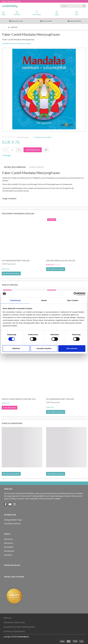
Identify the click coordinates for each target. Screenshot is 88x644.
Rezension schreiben (43, 137)
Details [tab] (44, 300)
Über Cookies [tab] (73, 300)
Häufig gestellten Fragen (13, 520)
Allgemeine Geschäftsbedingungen (19, 627)
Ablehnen (16, 348)
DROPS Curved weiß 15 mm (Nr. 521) (19, 399)
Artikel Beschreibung (15, 167)
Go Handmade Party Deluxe (16, 261)
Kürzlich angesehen (12, 423)
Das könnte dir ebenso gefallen (18, 213)
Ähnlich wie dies (10, 285)
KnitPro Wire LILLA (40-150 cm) (61, 261)
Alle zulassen (72, 348)
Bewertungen (23, 137)
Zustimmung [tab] (15, 300)
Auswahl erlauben (44, 348)
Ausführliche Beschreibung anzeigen (16, 43)
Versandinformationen (12, 524)
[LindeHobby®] (10, 6)
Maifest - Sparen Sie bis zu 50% (11, 1)
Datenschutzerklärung (14, 632)
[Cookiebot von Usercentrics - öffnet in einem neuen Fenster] (75, 294)
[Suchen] (84, 6)
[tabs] (76, 14)
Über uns (7, 618)
